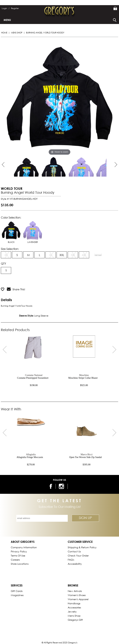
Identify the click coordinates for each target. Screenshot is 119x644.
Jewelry (72, 612)
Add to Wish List (44, 281)
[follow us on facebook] (50, 486)
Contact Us (74, 551)
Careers (15, 560)
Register (15, 8)
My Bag (115, 9)
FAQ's (71, 560)
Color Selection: (11, 217)
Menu (7, 20)
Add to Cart (15, 281)
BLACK (11, 232)
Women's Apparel (78, 599)
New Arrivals (75, 591)
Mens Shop (17, 33)
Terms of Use (18, 556)
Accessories (74, 607)
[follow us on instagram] (62, 486)
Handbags (74, 603)
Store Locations (20, 564)
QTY (3, 264)
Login (6, 8)
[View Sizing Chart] (98, 255)
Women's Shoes (77, 595)
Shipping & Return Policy (82, 547)
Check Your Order (78, 556)
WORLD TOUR (12, 188)
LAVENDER (33, 232)
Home (4, 33)
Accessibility (75, 564)
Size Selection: (10, 249)
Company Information (24, 547)
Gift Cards (17, 591)
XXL (62, 255)
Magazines (17, 595)
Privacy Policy (19, 551)
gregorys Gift (75, 620)
